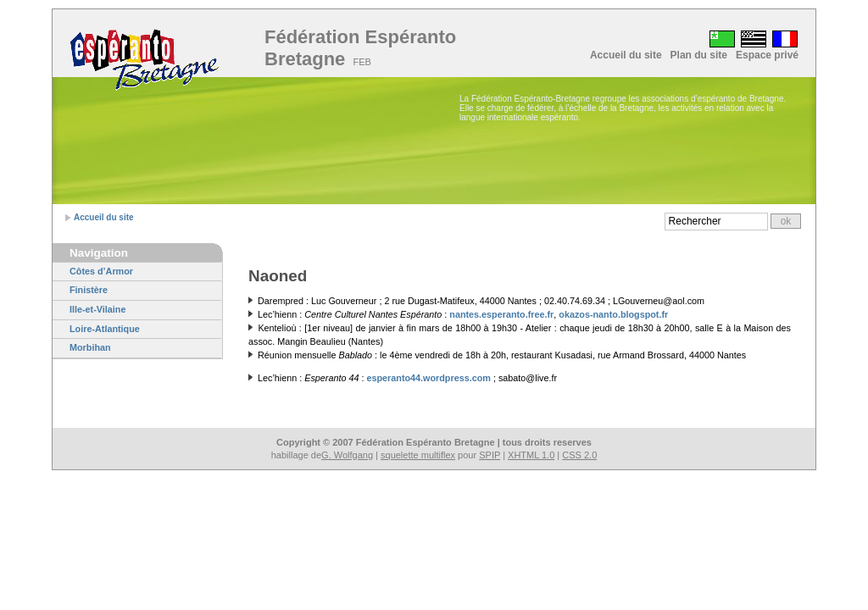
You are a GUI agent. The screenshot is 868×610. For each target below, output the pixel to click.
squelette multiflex (418, 455)
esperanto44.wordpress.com (428, 378)
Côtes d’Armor (101, 271)
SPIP (490, 455)
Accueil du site (626, 55)
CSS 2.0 (579, 455)
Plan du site (699, 55)
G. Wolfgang (347, 455)
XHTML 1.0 (531, 455)
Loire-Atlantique (105, 329)
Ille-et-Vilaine (97, 309)
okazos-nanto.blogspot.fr (613, 314)
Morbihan (90, 347)
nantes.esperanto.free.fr (501, 314)
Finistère (89, 290)
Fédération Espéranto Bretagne (360, 48)
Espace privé (767, 55)
